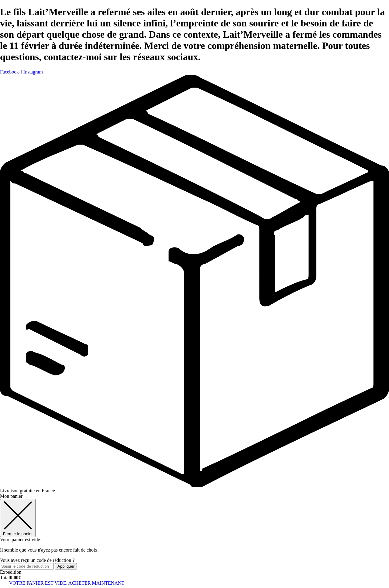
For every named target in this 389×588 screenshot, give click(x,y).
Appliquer (66, 566)
